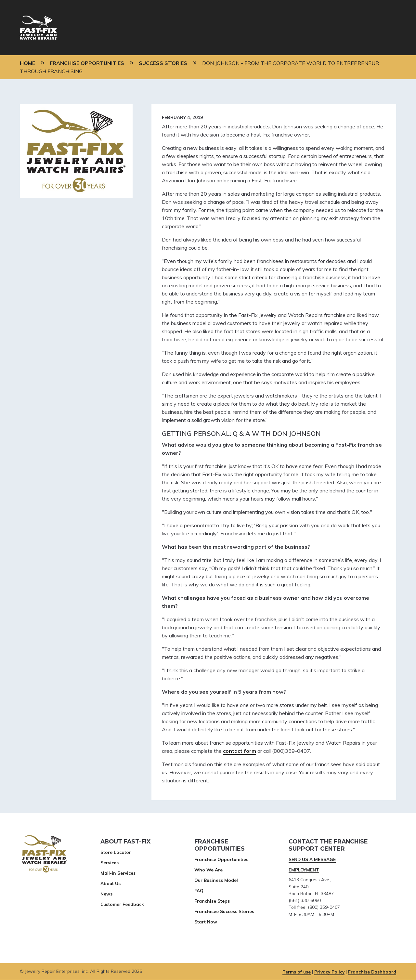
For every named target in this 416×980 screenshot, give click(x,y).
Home (27, 63)
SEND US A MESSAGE (312, 859)
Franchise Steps (212, 901)
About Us (110, 883)
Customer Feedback (122, 904)
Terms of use (297, 972)
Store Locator (116, 852)
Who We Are (208, 870)
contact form (240, 751)
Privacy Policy (329, 972)
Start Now (206, 922)
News (106, 894)
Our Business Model (216, 880)
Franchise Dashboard (372, 972)
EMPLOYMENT (304, 870)
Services (110, 862)
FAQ (199, 890)
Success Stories (163, 63)
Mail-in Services (118, 873)
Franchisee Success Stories (224, 911)
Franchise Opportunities (87, 63)
